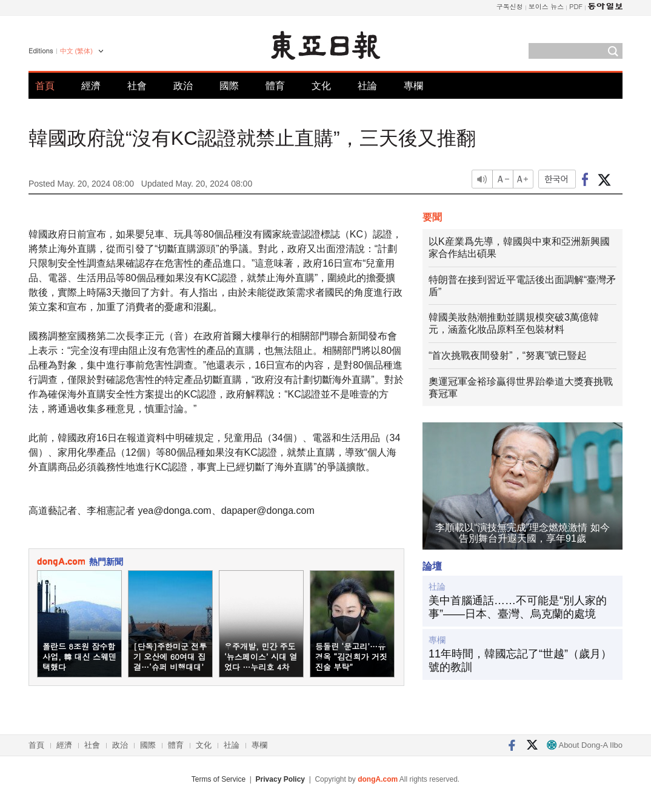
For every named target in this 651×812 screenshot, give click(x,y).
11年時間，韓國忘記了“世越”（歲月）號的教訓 (520, 661)
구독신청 (510, 6)
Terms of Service (219, 779)
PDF (576, 6)
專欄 (413, 86)
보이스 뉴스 (546, 6)
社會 (137, 86)
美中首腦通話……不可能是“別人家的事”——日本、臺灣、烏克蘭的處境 (518, 607)
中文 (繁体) (76, 51)
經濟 (91, 86)
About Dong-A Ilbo (585, 745)
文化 (321, 86)
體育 (275, 86)
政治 (183, 86)
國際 (229, 86)
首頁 (45, 86)
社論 (367, 86)
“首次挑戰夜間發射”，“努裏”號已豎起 (508, 355)
